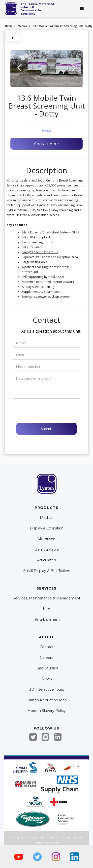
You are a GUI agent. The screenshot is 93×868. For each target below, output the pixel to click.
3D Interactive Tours (47, 690)
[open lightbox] (46, 69)
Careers (46, 658)
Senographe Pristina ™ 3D (40, 252)
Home (9, 26)
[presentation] (51, 411)
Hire (46, 609)
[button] (82, 9)
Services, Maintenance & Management (47, 598)
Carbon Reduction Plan (47, 700)
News (47, 679)
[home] (11, 9)
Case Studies (47, 668)
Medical (23, 26)
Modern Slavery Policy (46, 711)
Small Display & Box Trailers (47, 571)
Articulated (47, 560)
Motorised (46, 539)
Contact (47, 647)
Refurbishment (47, 620)
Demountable (47, 550)
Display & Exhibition (47, 528)
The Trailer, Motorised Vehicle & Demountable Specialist (37, 9)
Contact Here (46, 144)
